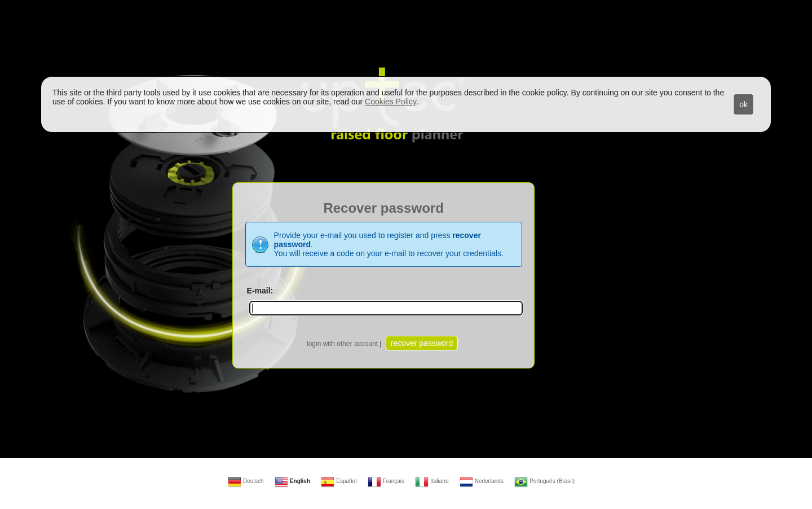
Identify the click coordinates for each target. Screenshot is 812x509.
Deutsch (246, 481)
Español (339, 481)
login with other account (342, 344)
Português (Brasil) (544, 481)
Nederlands (482, 481)
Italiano (432, 481)
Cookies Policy (390, 102)
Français (386, 481)
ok (743, 104)
